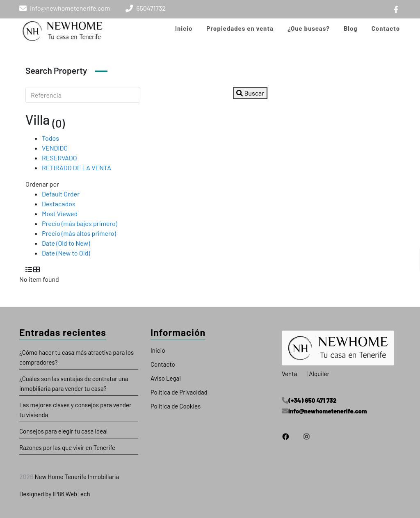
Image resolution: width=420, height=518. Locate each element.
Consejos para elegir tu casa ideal (63, 431)
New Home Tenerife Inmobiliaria (76, 477)
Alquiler (319, 374)
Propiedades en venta (240, 28)
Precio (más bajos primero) (80, 223)
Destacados (59, 204)
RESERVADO (59, 158)
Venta (289, 374)
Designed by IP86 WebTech (55, 494)
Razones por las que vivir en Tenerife (67, 447)
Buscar (250, 93)
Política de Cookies (176, 406)
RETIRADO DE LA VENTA (76, 168)
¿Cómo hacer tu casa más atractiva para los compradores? (76, 357)
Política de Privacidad (179, 392)
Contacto (386, 28)
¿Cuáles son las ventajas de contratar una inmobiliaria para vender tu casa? (74, 383)
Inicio (184, 28)
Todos (50, 138)
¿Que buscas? (309, 28)
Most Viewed (60, 213)
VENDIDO (55, 148)
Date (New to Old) (66, 253)
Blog (351, 28)
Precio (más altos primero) (79, 233)
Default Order (61, 194)
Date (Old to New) (66, 243)
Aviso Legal (166, 378)
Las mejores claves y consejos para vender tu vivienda (75, 410)
